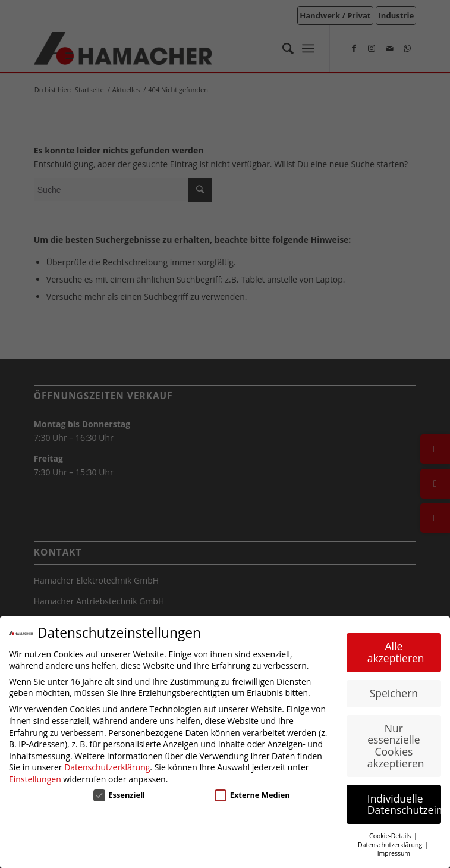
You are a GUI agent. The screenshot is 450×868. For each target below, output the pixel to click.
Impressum (394, 853)
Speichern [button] (394, 693)
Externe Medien (252, 795)
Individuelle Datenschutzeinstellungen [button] (404, 804)
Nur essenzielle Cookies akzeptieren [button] (396, 746)
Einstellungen (35, 779)
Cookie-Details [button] (391, 836)
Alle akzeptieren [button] (396, 652)
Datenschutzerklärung (107, 767)
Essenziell (119, 795)
